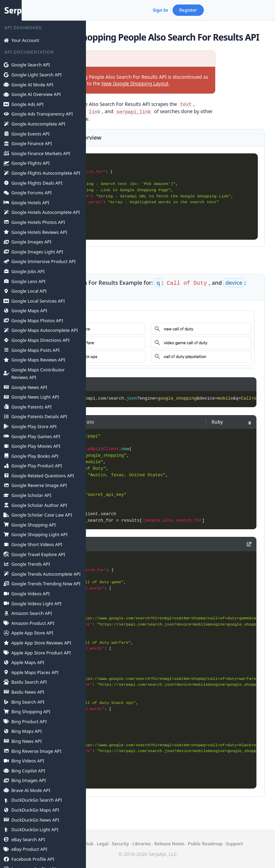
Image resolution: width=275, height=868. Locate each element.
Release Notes (230, 836)
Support (200, 844)
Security (180, 836)
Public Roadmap (170, 844)
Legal (163, 836)
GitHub (146, 836)
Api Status (124, 836)
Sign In (225, 10)
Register (253, 10)
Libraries (202, 836)
